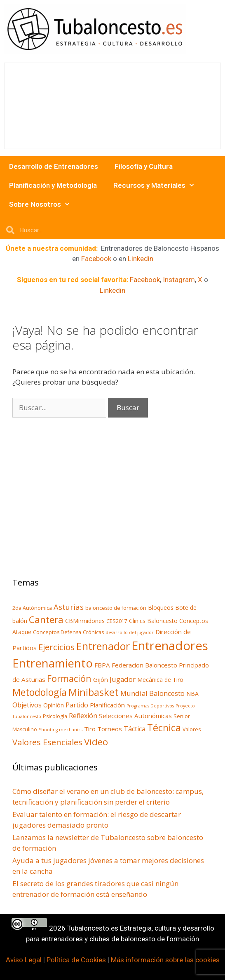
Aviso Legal (24, 960)
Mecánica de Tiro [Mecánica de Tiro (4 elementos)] (160, 680)
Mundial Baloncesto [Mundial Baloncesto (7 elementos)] (152, 693)
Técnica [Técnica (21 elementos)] (164, 728)
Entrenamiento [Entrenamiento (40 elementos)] (53, 663)
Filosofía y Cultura (144, 166)
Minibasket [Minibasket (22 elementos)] (94, 692)
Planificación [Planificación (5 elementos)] (107, 705)
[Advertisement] (70, 504)
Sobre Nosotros (39, 204)
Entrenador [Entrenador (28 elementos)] (103, 646)
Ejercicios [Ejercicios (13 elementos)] (56, 647)
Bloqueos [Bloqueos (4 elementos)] (161, 608)
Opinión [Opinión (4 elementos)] (54, 705)
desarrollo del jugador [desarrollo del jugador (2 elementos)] (130, 632)
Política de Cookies (76, 960)
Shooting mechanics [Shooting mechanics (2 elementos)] (61, 730)
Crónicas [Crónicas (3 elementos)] (93, 632)
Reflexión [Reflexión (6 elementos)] (83, 716)
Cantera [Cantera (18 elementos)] (46, 619)
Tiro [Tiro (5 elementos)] (90, 729)
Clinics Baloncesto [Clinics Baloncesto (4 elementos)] (153, 621)
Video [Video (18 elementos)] (96, 742)
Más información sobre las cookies (165, 960)
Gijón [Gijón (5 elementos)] (101, 679)
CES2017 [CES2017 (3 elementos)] (117, 621)
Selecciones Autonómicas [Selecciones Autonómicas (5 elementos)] (135, 716)
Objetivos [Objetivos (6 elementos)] (27, 705)
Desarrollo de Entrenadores (54, 166)
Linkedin (141, 259)
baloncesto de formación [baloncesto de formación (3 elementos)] (116, 608)
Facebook (96, 259)
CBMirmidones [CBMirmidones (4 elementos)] (85, 621)
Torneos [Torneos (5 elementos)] (110, 729)
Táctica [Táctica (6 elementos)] (135, 729)
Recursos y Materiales (154, 185)
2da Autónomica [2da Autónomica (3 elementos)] (32, 608)
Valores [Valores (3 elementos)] (192, 729)
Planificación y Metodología (53, 185)
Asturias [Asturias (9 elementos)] (69, 607)
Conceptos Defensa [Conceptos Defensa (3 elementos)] (57, 632)
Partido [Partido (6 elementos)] (77, 705)
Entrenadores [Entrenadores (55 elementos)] (170, 646)
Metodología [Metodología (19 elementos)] (40, 692)
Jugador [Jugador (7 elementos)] (123, 679)
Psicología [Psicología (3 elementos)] (55, 716)
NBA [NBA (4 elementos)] (192, 694)
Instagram (179, 280)
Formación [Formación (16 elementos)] (69, 678)
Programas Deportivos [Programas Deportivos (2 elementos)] (150, 706)
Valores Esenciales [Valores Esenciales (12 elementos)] (47, 742)
